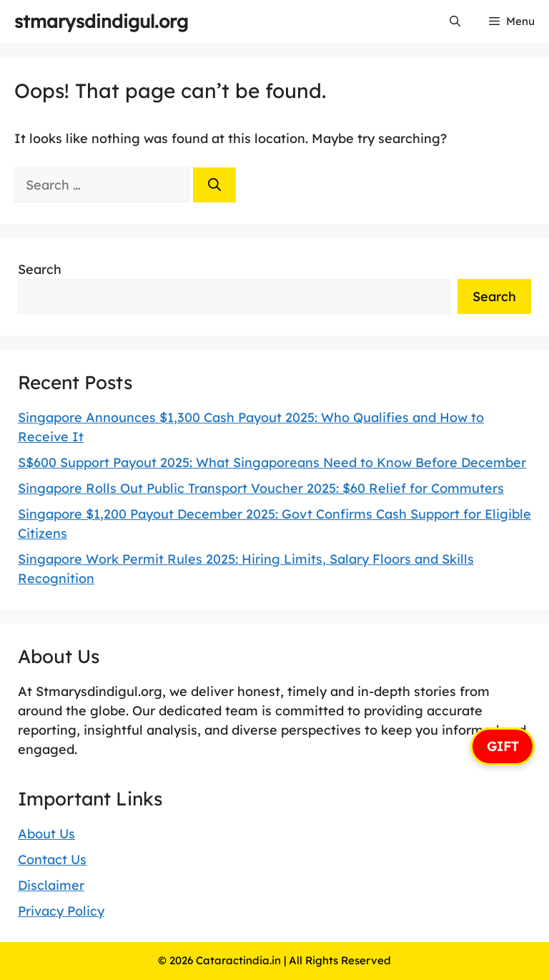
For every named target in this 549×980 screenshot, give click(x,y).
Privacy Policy (61, 911)
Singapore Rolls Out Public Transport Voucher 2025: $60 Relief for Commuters (261, 488)
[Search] (214, 185)
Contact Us (52, 859)
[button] (455, 21)
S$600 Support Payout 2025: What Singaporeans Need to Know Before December (272, 462)
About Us (46, 834)
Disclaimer (51, 885)
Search (40, 269)
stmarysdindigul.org (101, 21)
